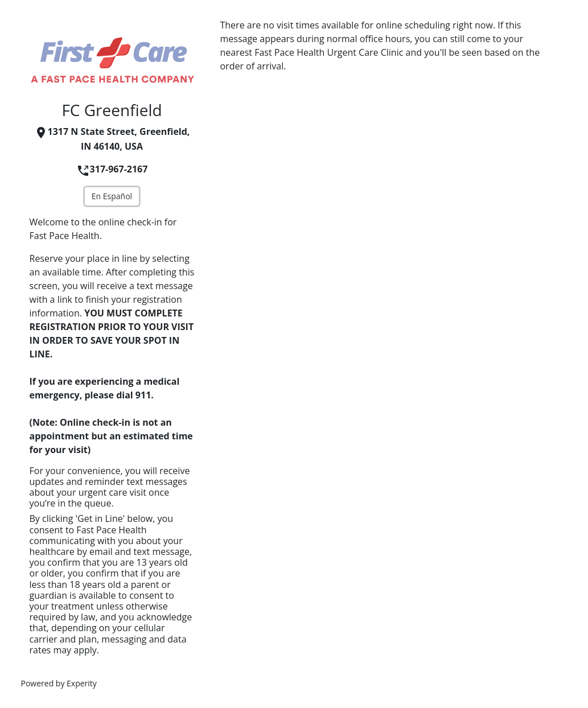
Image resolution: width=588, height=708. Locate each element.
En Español (112, 196)
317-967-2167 (112, 169)
